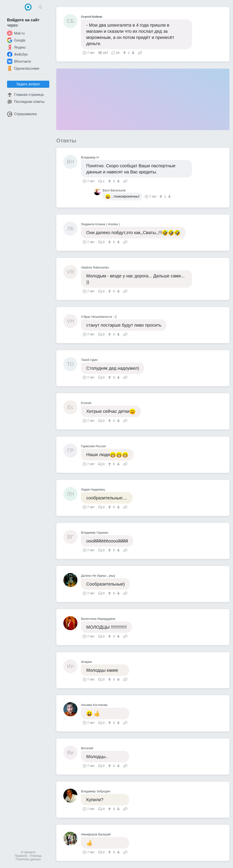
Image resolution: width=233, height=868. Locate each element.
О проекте (28, 852)
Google (16, 40)
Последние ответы (26, 102)
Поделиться (140, 52)
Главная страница (25, 95)
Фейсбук (17, 54)
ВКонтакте (19, 61)
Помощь (36, 856)
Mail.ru (16, 33)
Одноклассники (23, 68)
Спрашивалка (22, 114)
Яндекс (17, 47)
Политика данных (28, 859)
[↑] (125, 53)
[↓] (133, 53)
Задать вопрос (28, 84)
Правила (21, 856)
